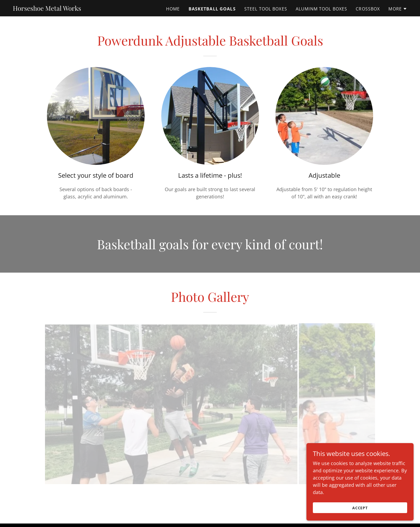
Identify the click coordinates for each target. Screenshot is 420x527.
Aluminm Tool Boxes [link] (321, 9)
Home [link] (173, 9)
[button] (398, 9)
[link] (47, 9)
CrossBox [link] (368, 9)
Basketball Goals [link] (212, 9)
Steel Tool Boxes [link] (266, 9)
